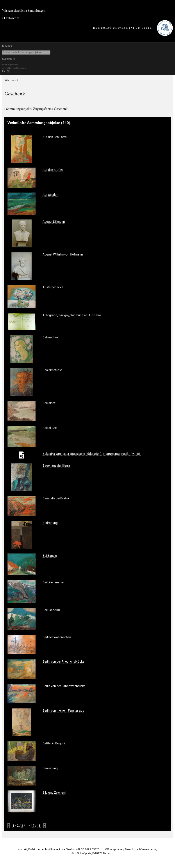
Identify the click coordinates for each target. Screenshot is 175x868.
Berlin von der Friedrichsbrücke (63, 661)
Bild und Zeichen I (54, 793)
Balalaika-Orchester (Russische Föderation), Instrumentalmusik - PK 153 (92, 454)
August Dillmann (54, 222)
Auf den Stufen (53, 170)
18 (39, 826)
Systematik (9, 59)
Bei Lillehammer (53, 582)
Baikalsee (49, 403)
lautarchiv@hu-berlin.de (51, 849)
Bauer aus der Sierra (56, 465)
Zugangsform (43, 108)
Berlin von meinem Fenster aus (63, 710)
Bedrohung (50, 523)
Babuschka (50, 337)
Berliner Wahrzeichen (57, 637)
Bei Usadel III (51, 610)
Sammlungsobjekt (19, 108)
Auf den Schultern (55, 137)
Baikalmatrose (52, 370)
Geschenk (61, 108)
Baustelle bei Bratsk (56, 498)
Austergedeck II (53, 287)
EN (4, 71)
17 (33, 826)
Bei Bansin (50, 556)
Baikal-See (50, 428)
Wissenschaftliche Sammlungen (24, 10)
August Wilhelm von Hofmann (63, 254)
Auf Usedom (51, 195)
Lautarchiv (11, 17)
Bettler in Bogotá (54, 743)
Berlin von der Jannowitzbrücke (64, 686)
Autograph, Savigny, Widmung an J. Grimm (72, 315)
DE (8, 71)
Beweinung (50, 768)
